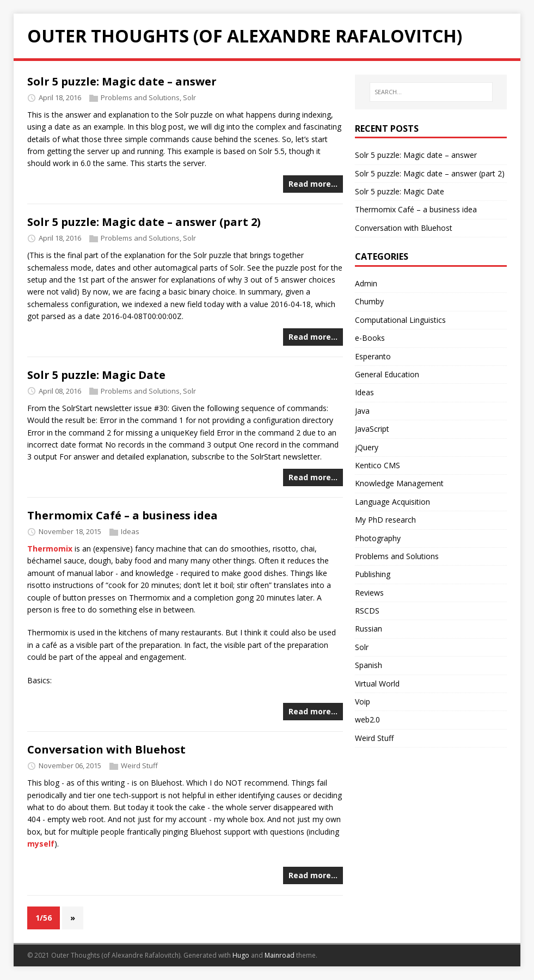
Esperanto (373, 356)
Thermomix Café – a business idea (122, 515)
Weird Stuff (139, 765)
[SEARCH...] (431, 92)
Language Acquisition (392, 502)
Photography (378, 538)
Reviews (369, 593)
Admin (366, 283)
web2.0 (367, 719)
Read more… (313, 184)
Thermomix (50, 549)
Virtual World (377, 684)
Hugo (241, 955)
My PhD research (385, 520)
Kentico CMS (378, 465)
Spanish (369, 665)
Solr (189, 97)
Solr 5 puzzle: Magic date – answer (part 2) (144, 222)
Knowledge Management (399, 483)
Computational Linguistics (400, 320)
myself (41, 844)
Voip (363, 702)
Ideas (130, 531)
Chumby (369, 301)
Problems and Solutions (140, 97)
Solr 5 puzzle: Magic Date (96, 375)
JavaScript (372, 429)
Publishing (373, 574)
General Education (387, 374)
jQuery (367, 447)
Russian (369, 629)
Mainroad (280, 955)
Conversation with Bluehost (106, 749)
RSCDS (367, 611)
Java (362, 411)
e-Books (370, 338)
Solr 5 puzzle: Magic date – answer (122, 81)
